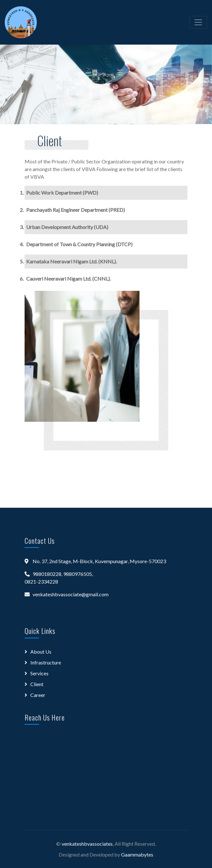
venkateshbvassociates (87, 844)
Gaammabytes (137, 854)
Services (39, 673)
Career (38, 695)
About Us (41, 652)
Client (37, 684)
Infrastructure (46, 662)
